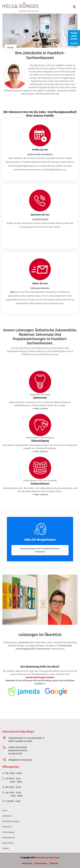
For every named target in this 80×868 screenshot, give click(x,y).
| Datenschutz (41, 863)
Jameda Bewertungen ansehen (40, 677)
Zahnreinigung (8, 832)
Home (10, 47)
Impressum (27, 863)
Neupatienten (8, 843)
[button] (8, 600)
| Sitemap (54, 863)
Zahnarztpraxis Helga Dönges (48, 858)
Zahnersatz (23, 642)
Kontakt (6, 848)
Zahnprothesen (43, 649)
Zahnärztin (7, 816)
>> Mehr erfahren (40, 409)
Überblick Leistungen (11, 821)
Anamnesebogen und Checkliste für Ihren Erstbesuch (40, 550)
